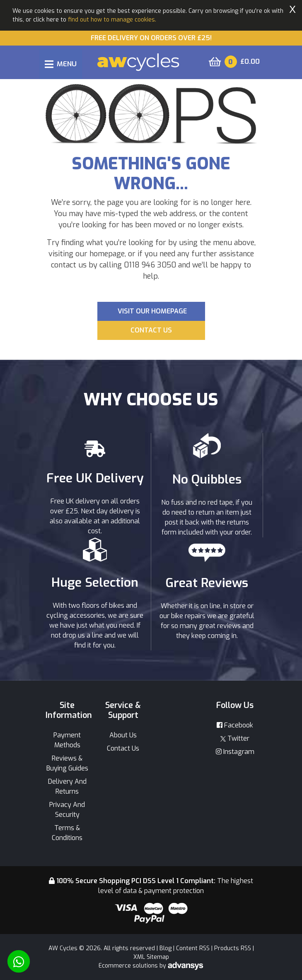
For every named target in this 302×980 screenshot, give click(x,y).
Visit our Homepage (152, 311)
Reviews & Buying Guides (67, 763)
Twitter (235, 738)
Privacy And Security (67, 810)
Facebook (235, 725)
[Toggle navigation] (61, 64)
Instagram (235, 752)
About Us (123, 735)
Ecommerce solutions (129, 966)
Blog (165, 948)
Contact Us (123, 748)
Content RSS (193, 948)
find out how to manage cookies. (112, 20)
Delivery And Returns (67, 786)
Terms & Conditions (67, 833)
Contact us (151, 330)
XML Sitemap (151, 957)
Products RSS (233, 948)
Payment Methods (67, 740)
